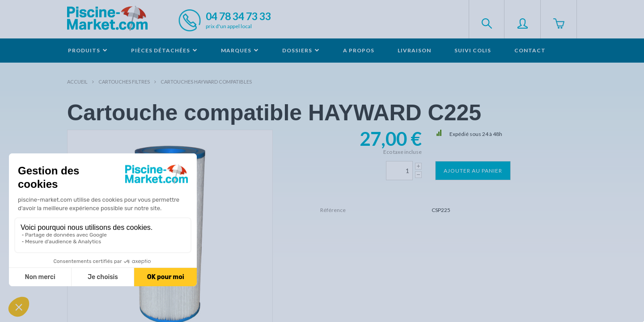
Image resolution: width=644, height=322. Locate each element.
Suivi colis (473, 50)
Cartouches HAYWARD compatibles (206, 82)
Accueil (77, 82)
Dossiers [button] (301, 50)
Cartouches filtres (124, 82)
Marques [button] (240, 50)
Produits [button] (88, 50)
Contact (530, 50)
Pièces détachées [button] (164, 50)
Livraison (414, 50)
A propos (359, 50)
